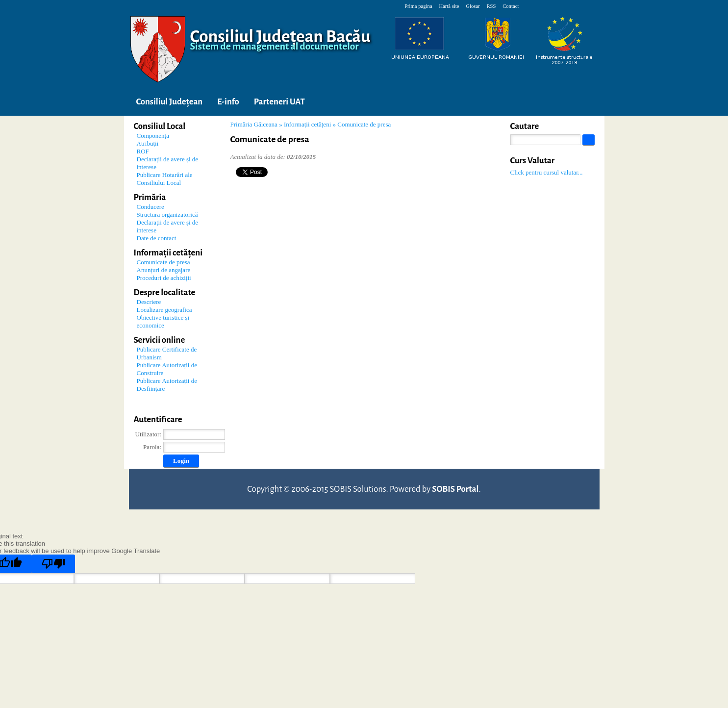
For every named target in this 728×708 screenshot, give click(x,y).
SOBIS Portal (455, 489)
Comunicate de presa (364, 124)
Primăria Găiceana (254, 124)
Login (181, 461)
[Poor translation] (53, 564)
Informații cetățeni (307, 124)
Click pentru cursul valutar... (547, 172)
